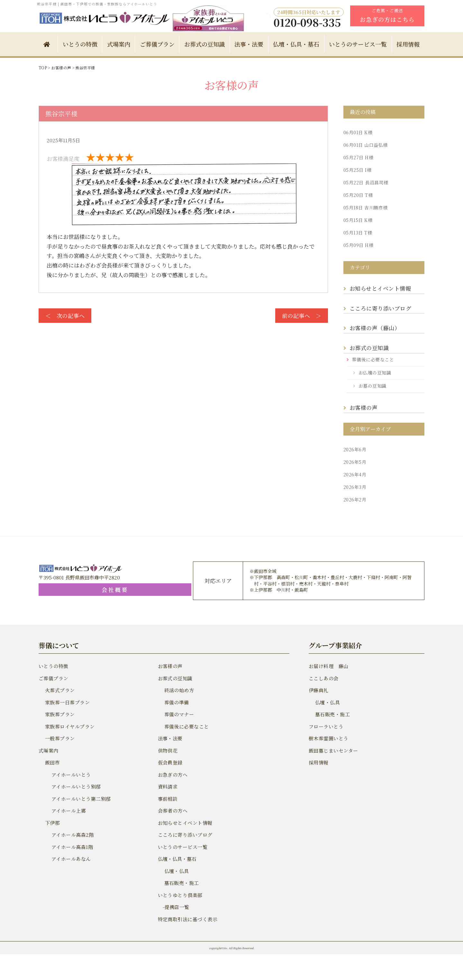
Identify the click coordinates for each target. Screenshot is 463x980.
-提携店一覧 (173, 907)
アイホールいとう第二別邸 (80, 799)
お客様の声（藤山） (376, 328)
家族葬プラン (59, 714)
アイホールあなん (71, 859)
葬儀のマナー (179, 714)
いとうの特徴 (80, 44)
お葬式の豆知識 (204, 44)
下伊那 (52, 823)
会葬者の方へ (172, 811)
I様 (357, 170)
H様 (358, 157)
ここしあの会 (323, 678)
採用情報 (408, 44)
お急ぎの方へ (172, 775)
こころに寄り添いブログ (380, 308)
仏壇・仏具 (176, 871)
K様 (357, 132)
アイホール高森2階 (72, 835)
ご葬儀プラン (157, 44)
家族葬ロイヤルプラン (69, 726)
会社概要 (77, 590)
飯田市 (52, 762)
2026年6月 (354, 449)
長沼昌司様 (365, 182)
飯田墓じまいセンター (333, 750)
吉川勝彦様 (365, 207)
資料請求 (168, 786)
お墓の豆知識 (372, 386)
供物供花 (168, 750)
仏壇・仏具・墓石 (296, 44)
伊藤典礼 (318, 690)
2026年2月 (354, 499)
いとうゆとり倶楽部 (180, 895)
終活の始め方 (179, 690)
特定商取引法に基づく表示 (187, 919)
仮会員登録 (170, 762)
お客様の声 (363, 407)
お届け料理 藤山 (328, 666)
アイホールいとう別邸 (75, 786)
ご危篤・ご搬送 (387, 15)
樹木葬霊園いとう (328, 738)
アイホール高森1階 (72, 847)
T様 (357, 195)
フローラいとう (326, 726)
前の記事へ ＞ (302, 316)
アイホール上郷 (68, 811)
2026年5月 (354, 462)
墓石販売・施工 (181, 883)
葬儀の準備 (176, 702)
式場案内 (119, 44)
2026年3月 (354, 487)
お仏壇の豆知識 (374, 373)
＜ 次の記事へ (64, 316)
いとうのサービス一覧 (358, 44)
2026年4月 (354, 474)
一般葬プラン (59, 738)
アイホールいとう (71, 775)
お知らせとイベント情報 (379, 288)
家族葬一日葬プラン (67, 702)
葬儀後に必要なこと (372, 359)
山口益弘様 (365, 145)
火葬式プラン (59, 690)
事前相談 (168, 799)
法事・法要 (249, 44)
